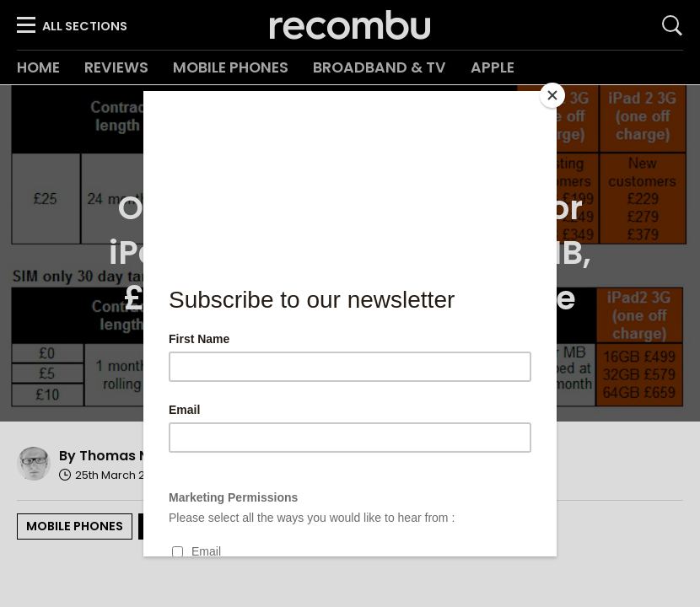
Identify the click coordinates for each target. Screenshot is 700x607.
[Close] (552, 95)
